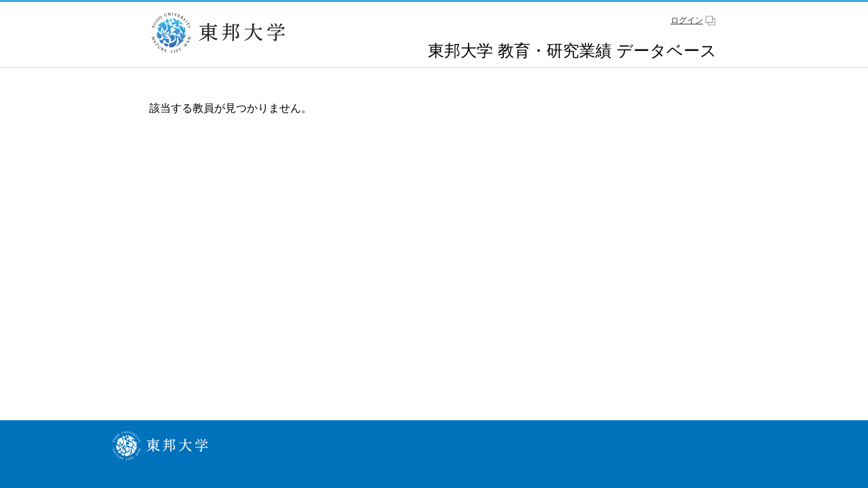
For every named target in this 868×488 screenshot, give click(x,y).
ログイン (687, 20)
